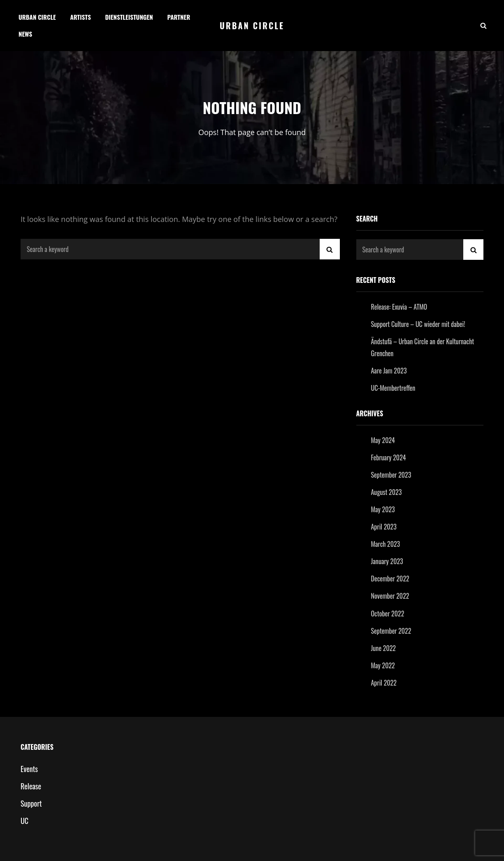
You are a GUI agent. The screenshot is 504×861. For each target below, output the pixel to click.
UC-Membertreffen (393, 388)
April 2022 (384, 683)
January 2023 (387, 561)
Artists (80, 17)
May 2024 (383, 440)
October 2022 (388, 614)
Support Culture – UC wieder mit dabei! (418, 324)
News (25, 34)
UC (24, 821)
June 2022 (384, 648)
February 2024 (389, 457)
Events (29, 769)
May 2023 (383, 509)
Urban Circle (37, 17)
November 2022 (390, 596)
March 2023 (386, 544)
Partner (179, 17)
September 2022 (391, 631)
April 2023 (384, 527)
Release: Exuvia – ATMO (399, 307)
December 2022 (390, 579)
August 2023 (387, 492)
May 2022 (383, 665)
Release (31, 786)
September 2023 (391, 475)
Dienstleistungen (129, 17)
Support (31, 803)
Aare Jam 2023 (389, 371)
